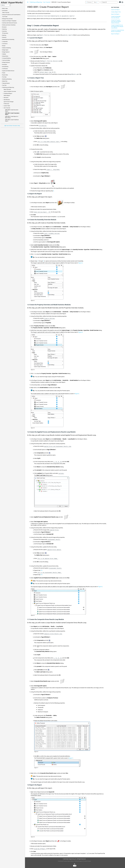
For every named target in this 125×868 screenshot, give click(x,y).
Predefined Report (8, 93)
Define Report (7, 95)
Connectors (5, 44)
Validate (4, 54)
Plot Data (4, 77)
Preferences (6, 104)
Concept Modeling (6, 58)
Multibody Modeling (7, 79)
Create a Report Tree (116, 12)
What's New (5, 8)
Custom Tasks (7, 106)
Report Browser (7, 89)
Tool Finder (5, 17)
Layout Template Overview (10, 91)
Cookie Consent (87, 861)
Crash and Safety (6, 60)
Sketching (4, 29)
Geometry (5, 31)
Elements (4, 37)
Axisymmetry (5, 56)
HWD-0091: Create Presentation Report (61, 2)
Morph (4, 46)
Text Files (4, 85)
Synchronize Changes (9, 102)
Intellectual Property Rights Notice (66, 861)
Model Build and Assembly (8, 39)
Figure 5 (100, 587)
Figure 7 (71, 758)
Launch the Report (115, 10)
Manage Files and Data (7, 19)
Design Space (5, 50)
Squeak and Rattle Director (8, 71)
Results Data (5, 75)
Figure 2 (81, 263)
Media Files (5, 81)
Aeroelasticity (5, 66)
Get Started (5, 10)
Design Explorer (6, 52)
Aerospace (5, 64)
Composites (5, 41)
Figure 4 (77, 394)
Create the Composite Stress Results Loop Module (118, 31)
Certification (5, 69)
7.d (41, 575)
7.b (41, 570)
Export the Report (115, 14)
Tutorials (6, 12)
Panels (4, 73)
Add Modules (7, 100)
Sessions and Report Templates (9, 21)
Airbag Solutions (6, 62)
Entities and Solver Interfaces (9, 25)
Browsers (4, 27)
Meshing (4, 35)
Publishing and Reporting (8, 87)
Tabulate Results (6, 83)
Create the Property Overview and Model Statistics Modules (116, 21)
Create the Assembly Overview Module (116, 17)
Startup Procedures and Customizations (11, 15)
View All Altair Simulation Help (13, 126)
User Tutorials (7, 108)
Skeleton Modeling (7, 48)
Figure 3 (81, 332)
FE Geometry (5, 33)
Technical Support (79, 861)
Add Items (6, 98)
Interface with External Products (10, 23)
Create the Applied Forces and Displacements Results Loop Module (117, 26)
